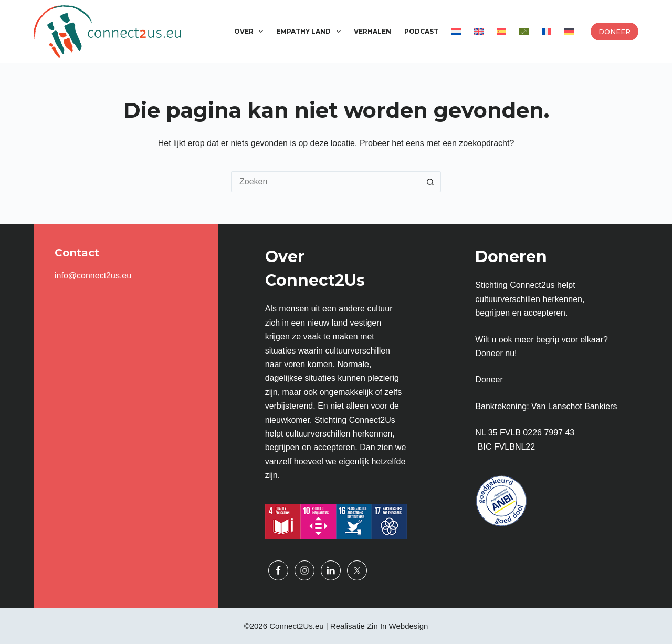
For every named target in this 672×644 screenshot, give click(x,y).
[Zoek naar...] (325, 182)
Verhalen (372, 31)
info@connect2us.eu (93, 276)
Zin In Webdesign (397, 626)
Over (251, 32)
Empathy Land (310, 32)
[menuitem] (456, 32)
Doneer (615, 32)
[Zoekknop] (430, 182)
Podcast (421, 31)
